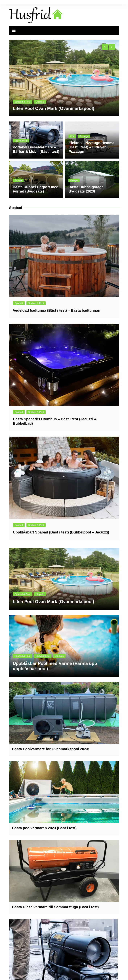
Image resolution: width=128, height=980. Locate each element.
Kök (72, 136)
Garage (18, 180)
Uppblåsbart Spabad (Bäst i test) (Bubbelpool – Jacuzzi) (61, 532)
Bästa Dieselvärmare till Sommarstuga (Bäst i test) (55, 907)
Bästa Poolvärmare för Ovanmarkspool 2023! (51, 749)
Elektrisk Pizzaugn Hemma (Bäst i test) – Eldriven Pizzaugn (91, 147)
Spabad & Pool (23, 102)
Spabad (19, 303)
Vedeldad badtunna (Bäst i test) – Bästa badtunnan (56, 310)
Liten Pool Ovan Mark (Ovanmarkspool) (53, 108)
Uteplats (40, 102)
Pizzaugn (84, 136)
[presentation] (105, 47)
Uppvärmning (21, 141)
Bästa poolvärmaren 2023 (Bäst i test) (44, 828)
